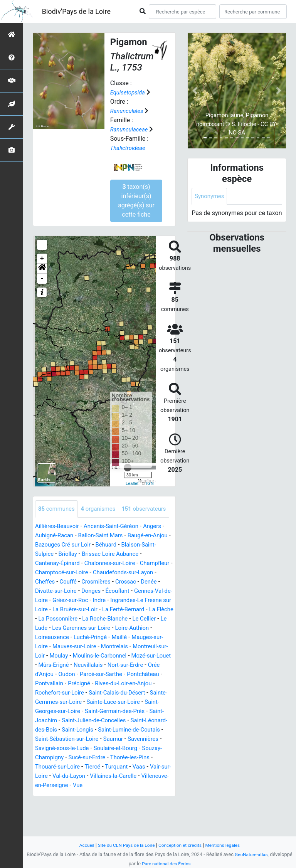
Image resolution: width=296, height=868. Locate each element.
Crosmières (132, 599)
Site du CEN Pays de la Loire (124, 845)
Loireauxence (53, 664)
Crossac (46, 608)
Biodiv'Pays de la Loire (76, 11)
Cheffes (77, 599)
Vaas (146, 803)
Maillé (125, 664)
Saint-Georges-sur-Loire (111, 738)
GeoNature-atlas (251, 854)
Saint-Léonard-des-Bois (107, 756)
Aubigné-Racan (59, 553)
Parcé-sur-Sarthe (139, 701)
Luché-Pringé (94, 664)
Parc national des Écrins (166, 864)
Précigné (122, 710)
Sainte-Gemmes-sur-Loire (101, 729)
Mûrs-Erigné (82, 692)
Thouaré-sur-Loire (59, 803)
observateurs (62, 526)
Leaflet (132, 483)
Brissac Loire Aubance (131, 571)
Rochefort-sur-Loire (103, 719)
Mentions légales (227, 845)
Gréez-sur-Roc (145, 618)
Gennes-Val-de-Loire (93, 618)
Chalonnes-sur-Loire (115, 581)
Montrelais (120, 673)
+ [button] (42, 259)
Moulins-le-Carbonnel (115, 682)
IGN (150, 483)
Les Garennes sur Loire (85, 655)
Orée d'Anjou (71, 701)
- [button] (42, 279)
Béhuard (132, 562)
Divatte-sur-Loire (107, 608)
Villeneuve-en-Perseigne (68, 821)
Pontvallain (90, 710)
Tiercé (97, 803)
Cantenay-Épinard (59, 581)
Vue (110, 821)
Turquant (122, 803)
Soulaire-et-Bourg (121, 784)
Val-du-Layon (82, 812)
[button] (42, 269)
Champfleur (51, 590)
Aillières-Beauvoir (59, 544)
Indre (42, 627)
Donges (145, 608)
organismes (102, 509)
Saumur (103, 775)
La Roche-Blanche (98, 645)
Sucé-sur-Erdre (91, 793)
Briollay (86, 571)
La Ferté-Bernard (83, 636)
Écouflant (48, 618)
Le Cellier (141, 645)
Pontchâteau (52, 710)
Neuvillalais (119, 692)
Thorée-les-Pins (136, 793)
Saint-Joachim (108, 747)
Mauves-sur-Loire (77, 673)
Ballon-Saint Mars (108, 553)
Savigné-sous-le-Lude (64, 784)
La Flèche (124, 636)
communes (58, 509)
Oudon (102, 701)
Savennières (135, 775)
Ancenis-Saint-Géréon (117, 544)
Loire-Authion (139, 655)
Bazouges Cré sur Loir (86, 562)
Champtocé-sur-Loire (100, 590)
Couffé (102, 599)
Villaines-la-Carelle (129, 812)
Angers (161, 544)
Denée (71, 608)
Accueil (81, 845)
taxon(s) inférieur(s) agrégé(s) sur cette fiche (136, 201)
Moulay (71, 682)
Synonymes (210, 196)
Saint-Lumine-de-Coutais (92, 766)
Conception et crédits (181, 845)
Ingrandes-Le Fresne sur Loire (94, 627)
